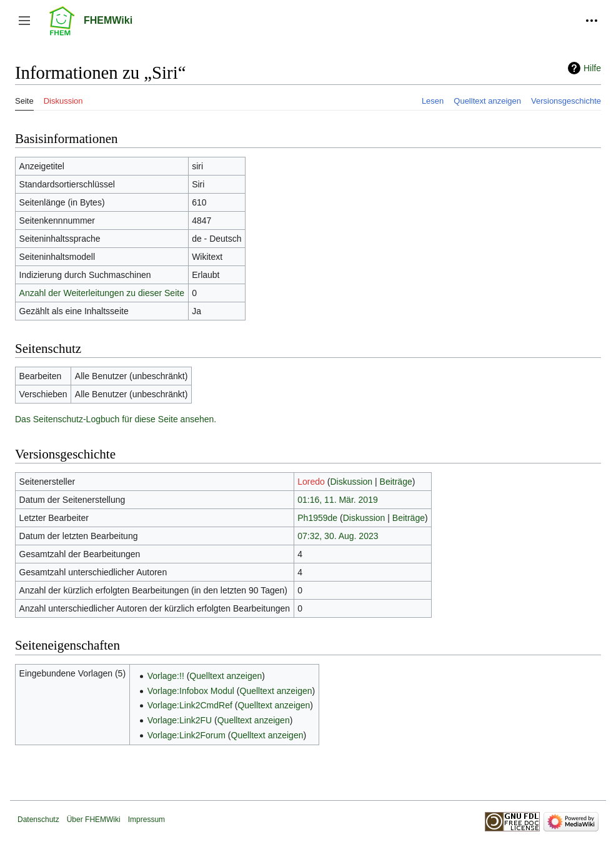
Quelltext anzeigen (226, 676)
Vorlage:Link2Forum (186, 735)
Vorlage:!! (166, 676)
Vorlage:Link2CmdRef (190, 705)
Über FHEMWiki (94, 820)
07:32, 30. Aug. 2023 (338, 536)
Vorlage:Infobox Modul (191, 691)
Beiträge (396, 482)
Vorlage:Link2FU (180, 720)
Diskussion (351, 482)
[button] (24, 21)
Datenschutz (38, 820)
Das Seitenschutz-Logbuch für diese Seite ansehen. (116, 419)
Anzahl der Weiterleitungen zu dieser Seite (102, 293)
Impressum (147, 820)
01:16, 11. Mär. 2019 (337, 500)
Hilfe (592, 68)
